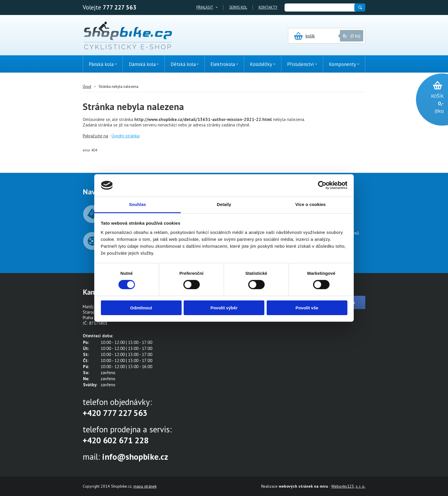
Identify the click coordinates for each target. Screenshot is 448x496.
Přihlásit (205, 7)
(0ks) (429, 103)
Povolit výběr (224, 308)
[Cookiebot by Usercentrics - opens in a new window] (322, 185)
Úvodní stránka (126, 136)
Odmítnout (141, 308)
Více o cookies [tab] (310, 204)
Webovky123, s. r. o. (348, 486)
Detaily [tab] (224, 204)
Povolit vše (307, 308)
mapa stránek (145, 486)
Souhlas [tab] (137, 204)
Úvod (87, 87)
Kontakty (268, 7)
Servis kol (238, 7)
